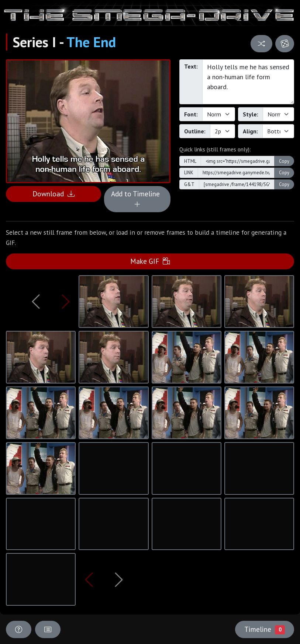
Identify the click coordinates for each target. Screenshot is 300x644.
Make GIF (150, 261)
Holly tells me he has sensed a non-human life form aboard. (248, 82)
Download (54, 194)
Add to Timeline (137, 199)
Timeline (265, 629)
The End (91, 42)
